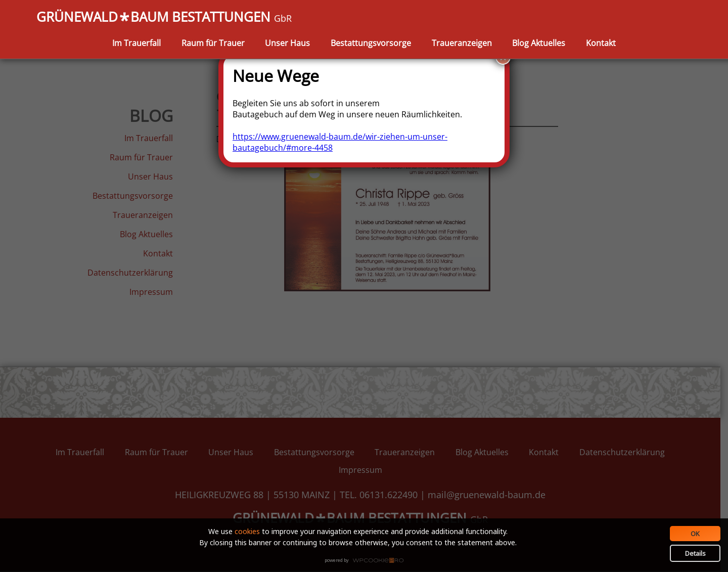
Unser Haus (287, 43)
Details (695, 553)
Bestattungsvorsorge (371, 43)
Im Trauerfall (136, 43)
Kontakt (601, 43)
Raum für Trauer (213, 43)
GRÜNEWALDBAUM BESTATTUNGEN (164, 18)
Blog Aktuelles (539, 43)
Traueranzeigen (462, 43)
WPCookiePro (367, 561)
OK (695, 534)
